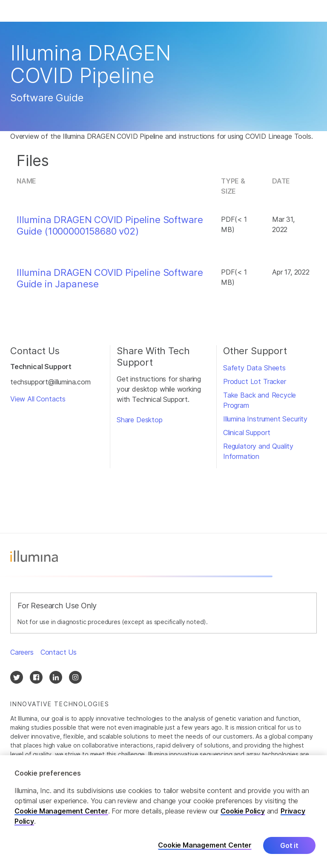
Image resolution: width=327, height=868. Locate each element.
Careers (22, 652)
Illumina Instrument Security (265, 419)
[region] (163, 812)
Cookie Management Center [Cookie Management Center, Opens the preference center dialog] (205, 845)
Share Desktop (140, 420)
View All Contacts (38, 399)
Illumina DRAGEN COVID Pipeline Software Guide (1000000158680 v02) (110, 225)
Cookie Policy (243, 811)
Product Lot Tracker (255, 381)
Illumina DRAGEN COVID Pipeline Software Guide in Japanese (110, 278)
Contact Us (59, 652)
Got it (289, 845)
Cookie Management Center (61, 811)
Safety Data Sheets (254, 368)
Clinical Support (247, 433)
